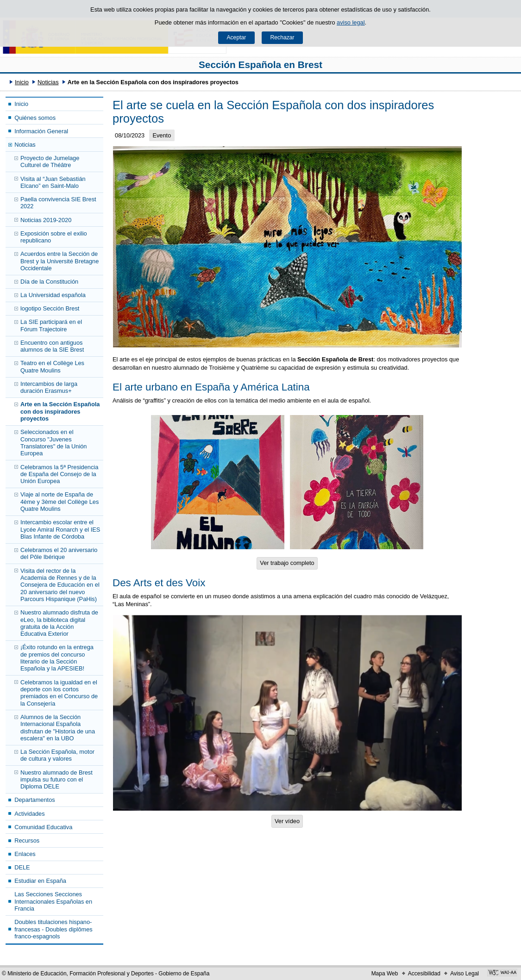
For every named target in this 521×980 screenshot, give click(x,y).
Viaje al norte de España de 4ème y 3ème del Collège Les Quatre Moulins (60, 502)
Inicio (22, 82)
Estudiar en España (40, 881)
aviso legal (351, 22)
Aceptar (236, 37)
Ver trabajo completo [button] (287, 563)
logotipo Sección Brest (50, 308)
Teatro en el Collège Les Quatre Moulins (52, 366)
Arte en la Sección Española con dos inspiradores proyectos (60, 411)
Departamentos (35, 800)
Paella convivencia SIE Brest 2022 (58, 203)
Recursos (27, 840)
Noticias (48, 82)
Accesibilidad (424, 974)
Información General (41, 131)
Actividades (29, 814)
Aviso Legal (465, 974)
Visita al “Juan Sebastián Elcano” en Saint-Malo (53, 182)
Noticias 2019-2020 (46, 220)
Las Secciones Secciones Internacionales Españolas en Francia (53, 901)
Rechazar (282, 37)
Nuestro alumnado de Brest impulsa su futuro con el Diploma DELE (56, 780)
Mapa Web (385, 974)
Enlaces (25, 854)
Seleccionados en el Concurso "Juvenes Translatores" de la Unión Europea (53, 443)
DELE (22, 867)
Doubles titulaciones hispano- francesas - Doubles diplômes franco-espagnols (53, 929)
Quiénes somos (35, 118)
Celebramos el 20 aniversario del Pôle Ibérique (59, 553)
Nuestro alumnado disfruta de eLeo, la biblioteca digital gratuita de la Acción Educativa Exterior (59, 623)
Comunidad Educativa (43, 827)
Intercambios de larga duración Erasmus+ (49, 387)
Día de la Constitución (49, 282)
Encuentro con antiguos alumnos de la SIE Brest (52, 346)
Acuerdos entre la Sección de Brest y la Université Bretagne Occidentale (60, 261)
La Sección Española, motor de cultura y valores (57, 755)
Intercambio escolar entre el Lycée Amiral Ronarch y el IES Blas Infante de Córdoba (60, 529)
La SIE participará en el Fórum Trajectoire (51, 325)
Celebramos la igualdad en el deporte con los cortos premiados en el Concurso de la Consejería (59, 693)
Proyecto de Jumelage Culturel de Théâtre (50, 161)
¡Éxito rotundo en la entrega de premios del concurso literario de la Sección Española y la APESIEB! (57, 658)
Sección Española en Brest (260, 65)
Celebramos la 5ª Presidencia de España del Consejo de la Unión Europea (59, 474)
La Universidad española (53, 295)
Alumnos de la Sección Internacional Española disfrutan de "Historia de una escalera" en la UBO (58, 728)
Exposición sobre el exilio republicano (54, 237)
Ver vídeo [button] (287, 821)
